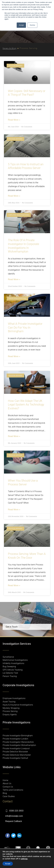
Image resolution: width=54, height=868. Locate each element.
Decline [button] (32, 25)
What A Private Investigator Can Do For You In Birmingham (25, 327)
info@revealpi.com (14, 816)
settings (24, 859)
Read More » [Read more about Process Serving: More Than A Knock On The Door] (14, 586)
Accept (8, 864)
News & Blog (10, 48)
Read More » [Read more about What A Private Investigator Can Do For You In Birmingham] (14, 356)
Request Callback (14, 821)
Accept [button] (21, 25)
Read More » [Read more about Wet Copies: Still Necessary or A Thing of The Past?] (14, 120)
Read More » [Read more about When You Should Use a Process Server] (14, 510)
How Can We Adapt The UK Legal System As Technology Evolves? (26, 405)
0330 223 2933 (16, 811)
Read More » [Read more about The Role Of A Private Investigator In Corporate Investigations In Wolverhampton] (14, 279)
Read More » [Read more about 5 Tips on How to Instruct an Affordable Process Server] (14, 196)
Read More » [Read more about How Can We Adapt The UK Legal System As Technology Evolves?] (14, 436)
